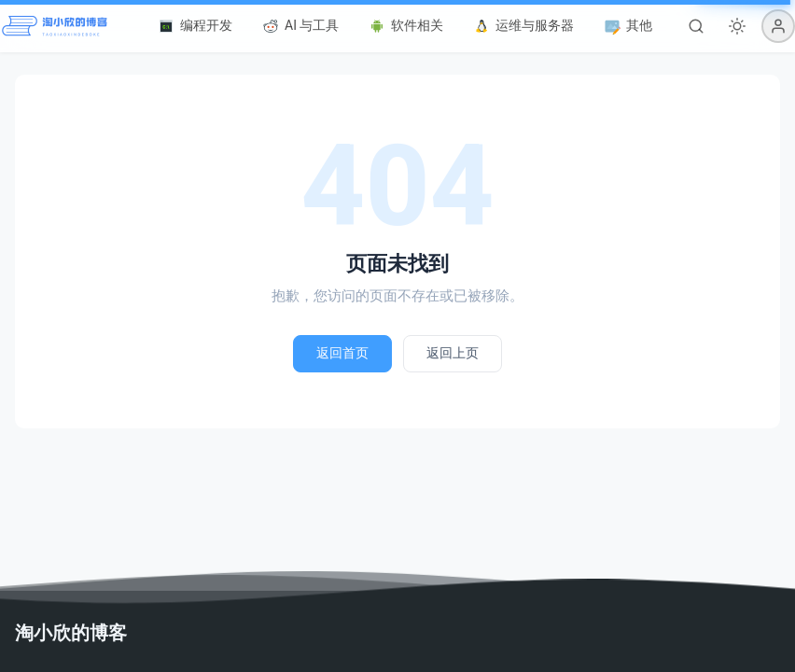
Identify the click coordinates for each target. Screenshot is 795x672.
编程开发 (195, 26)
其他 (628, 26)
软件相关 (406, 26)
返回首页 (342, 353)
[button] (778, 26)
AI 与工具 (300, 26)
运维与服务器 (523, 26)
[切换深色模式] (737, 26)
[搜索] (696, 26)
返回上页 (453, 353)
